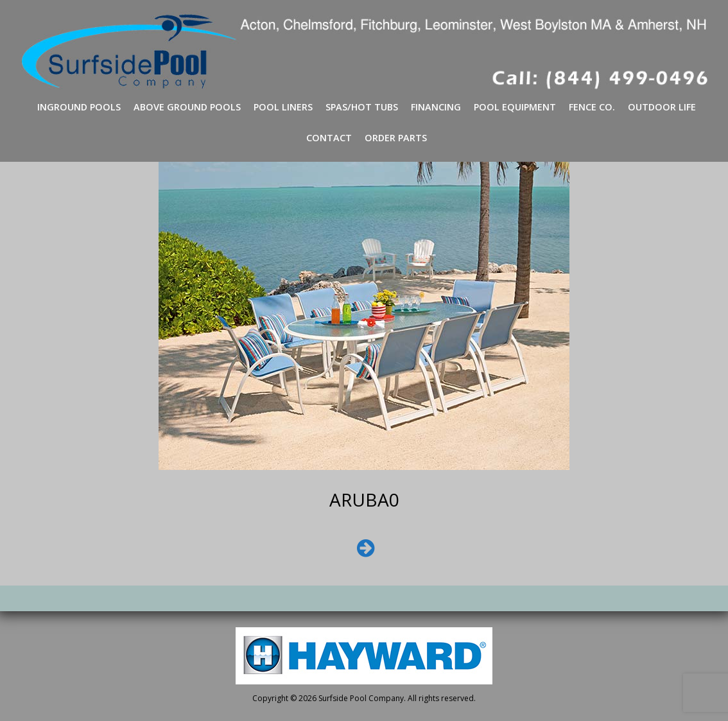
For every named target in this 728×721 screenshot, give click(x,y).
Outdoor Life (662, 107)
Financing (436, 107)
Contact (329, 138)
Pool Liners (283, 107)
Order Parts (396, 138)
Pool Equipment (515, 107)
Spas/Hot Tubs (362, 107)
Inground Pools (79, 107)
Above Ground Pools (187, 107)
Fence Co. (592, 107)
